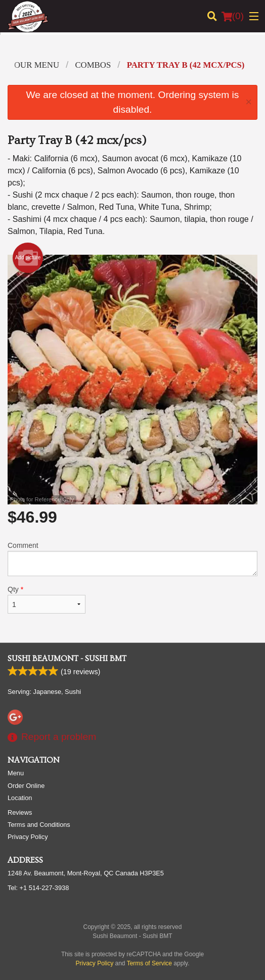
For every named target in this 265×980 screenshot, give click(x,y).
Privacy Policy (28, 837)
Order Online (26, 786)
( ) (233, 16)
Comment (132, 559)
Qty (47, 599)
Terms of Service (149, 963)
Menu (16, 773)
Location (20, 798)
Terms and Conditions (39, 825)
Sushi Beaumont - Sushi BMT (67, 659)
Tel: (38, 888)
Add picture (28, 258)
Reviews (20, 812)
